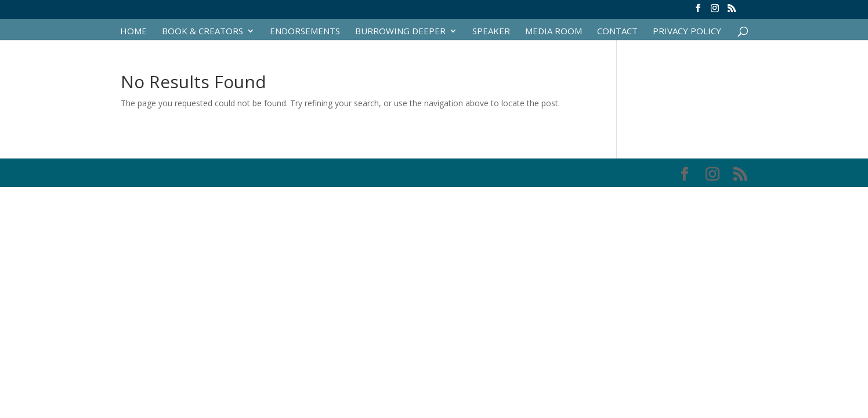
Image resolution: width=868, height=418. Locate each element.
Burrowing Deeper (400, 32)
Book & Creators (202, 32)
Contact (617, 32)
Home (133, 32)
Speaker (491, 32)
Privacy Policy (687, 32)
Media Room (554, 32)
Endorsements (305, 32)
